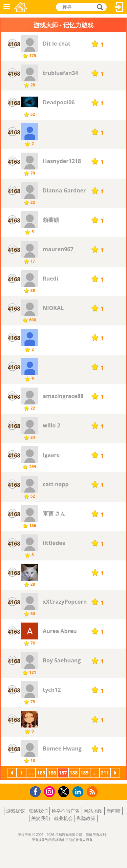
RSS (93, 792)
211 (105, 773)
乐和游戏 (21, 7)
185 (41, 773)
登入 (119, 7)
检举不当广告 (66, 811)
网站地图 (93, 811)
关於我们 (41, 818)
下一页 (115, 773)
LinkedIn (79, 792)
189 (85, 773)
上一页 (12, 773)
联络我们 (38, 811)
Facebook (37, 791)
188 (74, 773)
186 (52, 773)
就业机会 (63, 818)
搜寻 (99, 7)
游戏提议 (16, 811)
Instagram (50, 791)
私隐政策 (86, 818)
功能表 (7, 7)
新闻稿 (113, 811)
